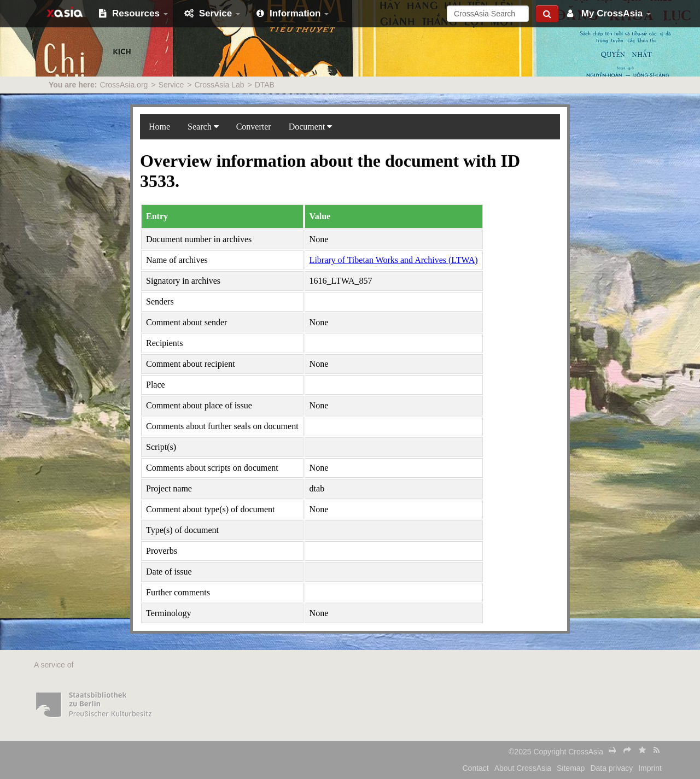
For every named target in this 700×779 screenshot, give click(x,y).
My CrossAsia (609, 13)
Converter (254, 127)
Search (203, 127)
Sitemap (571, 768)
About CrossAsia (523, 768)
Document (311, 127)
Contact (476, 768)
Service (212, 13)
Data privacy (611, 768)
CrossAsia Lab (219, 85)
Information (293, 13)
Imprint (650, 768)
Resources (133, 13)
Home (159, 127)
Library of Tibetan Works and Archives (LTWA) (394, 260)
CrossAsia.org (124, 85)
